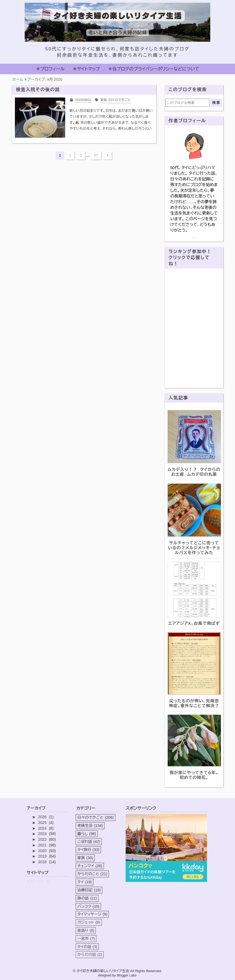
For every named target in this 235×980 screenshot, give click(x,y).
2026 (43, 817)
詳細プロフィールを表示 (194, 237)
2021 (43, 845)
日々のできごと (96, 817)
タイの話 (87, 947)
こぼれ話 (89, 842)
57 (96, 155)
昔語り (86, 930)
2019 (43, 856)
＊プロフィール (50, 69)
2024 (43, 828)
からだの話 (90, 955)
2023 (43, 834)
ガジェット (89, 922)
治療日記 (89, 890)
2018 (43, 862)
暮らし (87, 834)
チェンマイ (90, 866)
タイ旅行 (88, 850)
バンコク (88, 906)
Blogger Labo (127, 975)
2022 (43, 839)
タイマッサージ (92, 914)
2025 (43, 823)
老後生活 (90, 826)
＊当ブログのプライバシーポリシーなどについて (154, 69)
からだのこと (92, 874)
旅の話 (87, 898)
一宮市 (86, 939)
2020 (43, 851)
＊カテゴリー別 (39, 882)
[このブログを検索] (188, 103)
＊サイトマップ (86, 69)
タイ (85, 882)
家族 (85, 858)
